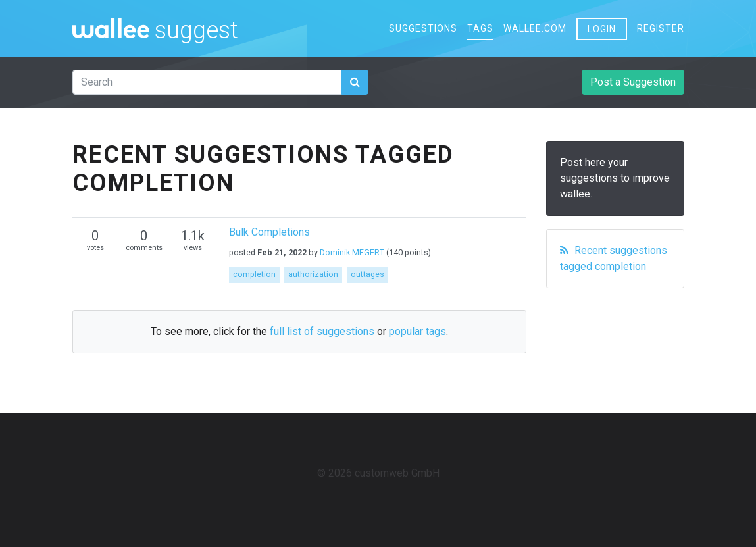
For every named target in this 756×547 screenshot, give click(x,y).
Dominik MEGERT (352, 252)
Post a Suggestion (633, 82)
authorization (313, 274)
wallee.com (535, 28)
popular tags (417, 331)
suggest (196, 28)
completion (254, 274)
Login (602, 29)
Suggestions (423, 28)
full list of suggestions (322, 331)
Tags (480, 28)
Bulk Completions (269, 232)
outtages (367, 274)
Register (661, 28)
